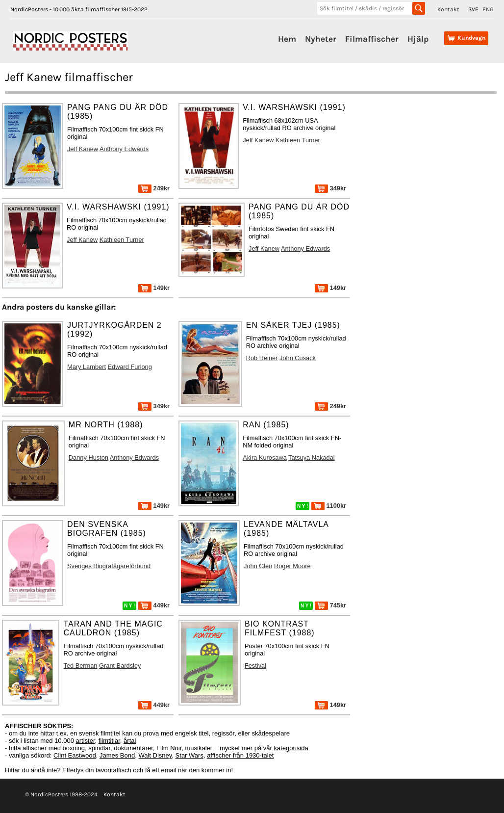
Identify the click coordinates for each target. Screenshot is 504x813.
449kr (154, 605)
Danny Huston (88, 458)
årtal (130, 741)
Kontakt (448, 9)
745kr (330, 605)
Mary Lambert (87, 367)
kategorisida (291, 748)
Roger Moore (292, 566)
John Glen (258, 566)
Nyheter (321, 39)
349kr (330, 188)
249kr (154, 188)
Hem (287, 39)
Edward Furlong (130, 367)
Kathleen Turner (298, 140)
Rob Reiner (262, 358)
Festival (255, 666)
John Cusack (298, 358)
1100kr (329, 506)
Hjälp (418, 39)
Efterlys (73, 770)
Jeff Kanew (83, 149)
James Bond (117, 755)
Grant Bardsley (120, 666)
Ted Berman (80, 666)
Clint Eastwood (75, 755)
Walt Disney (155, 755)
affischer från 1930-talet (240, 755)
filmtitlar (109, 741)
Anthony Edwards (124, 149)
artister (86, 741)
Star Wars (189, 755)
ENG (488, 9)
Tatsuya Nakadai (312, 458)
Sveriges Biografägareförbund (109, 566)
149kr (154, 288)
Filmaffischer (372, 39)
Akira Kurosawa (265, 458)
